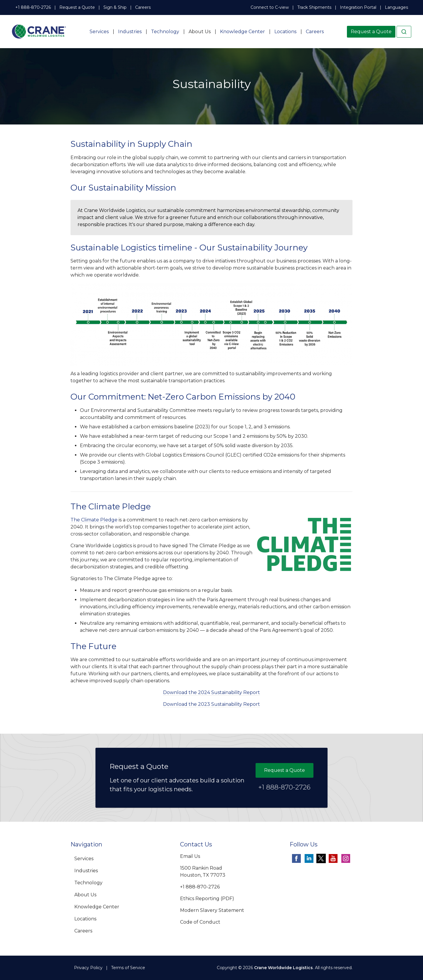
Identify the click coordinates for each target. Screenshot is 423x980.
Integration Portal (358, 7)
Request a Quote (77, 7)
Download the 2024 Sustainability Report (211, 692)
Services (99, 32)
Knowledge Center (242, 32)
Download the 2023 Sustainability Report (211, 704)
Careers (143, 7)
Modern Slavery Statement (212, 910)
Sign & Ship (115, 7)
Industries (130, 32)
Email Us (190, 856)
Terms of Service (128, 968)
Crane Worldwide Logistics (283, 968)
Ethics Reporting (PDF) (207, 899)
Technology (165, 32)
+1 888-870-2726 (33, 7)
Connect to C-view (270, 7)
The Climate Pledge (94, 520)
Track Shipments (314, 7)
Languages (396, 7)
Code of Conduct (200, 922)
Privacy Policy (88, 968)
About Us (200, 32)
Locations (285, 32)
